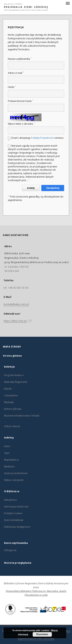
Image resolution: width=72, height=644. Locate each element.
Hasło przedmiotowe (16, 473)
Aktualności (10, 500)
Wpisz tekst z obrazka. (21, 124)
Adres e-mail (16, 73)
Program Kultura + (14, 375)
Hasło (12, 87)
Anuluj (31, 188)
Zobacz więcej (12, 426)
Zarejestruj (53, 188)
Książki (8, 389)
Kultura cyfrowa (13, 409)
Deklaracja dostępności (17, 527)
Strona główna (12, 356)
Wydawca (9, 466)
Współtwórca (11, 460)
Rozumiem (42, 634)
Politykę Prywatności (42, 138)
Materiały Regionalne (16, 382)
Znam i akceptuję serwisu (36, 139)
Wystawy (9, 402)
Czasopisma (11, 395)
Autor (7, 446)
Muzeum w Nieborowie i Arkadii (22, 416)
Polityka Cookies (13, 513)
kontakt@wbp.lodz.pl (16, 304)
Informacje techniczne (16, 507)
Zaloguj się (10, 550)
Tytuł (7, 453)
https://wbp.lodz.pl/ (15, 321)
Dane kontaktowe (14, 520)
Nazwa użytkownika (20, 59)
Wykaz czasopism (14, 480)
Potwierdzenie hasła (20, 101)
